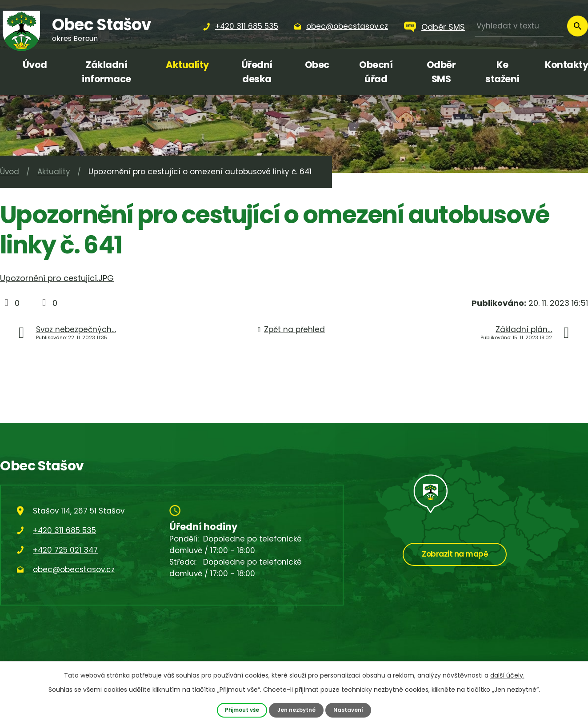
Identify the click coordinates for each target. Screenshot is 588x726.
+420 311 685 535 (64, 530)
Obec (317, 65)
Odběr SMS (443, 27)
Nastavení (351, 710)
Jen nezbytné (297, 710)
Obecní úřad (376, 72)
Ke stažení (502, 72)
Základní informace (106, 72)
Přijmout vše (240, 710)
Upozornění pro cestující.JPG (57, 278)
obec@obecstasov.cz (74, 570)
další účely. (507, 675)
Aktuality (187, 65)
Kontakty (566, 65)
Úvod (35, 65)
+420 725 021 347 (65, 550)
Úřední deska (257, 72)
